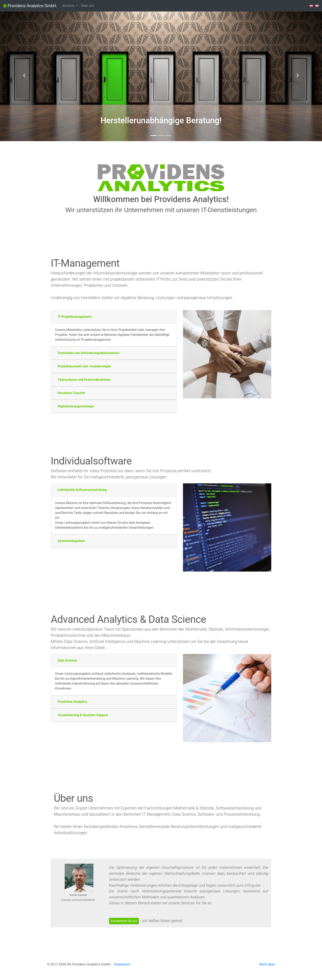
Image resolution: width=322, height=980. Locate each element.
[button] (24, 75)
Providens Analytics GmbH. (30, 6)
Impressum (122, 964)
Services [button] (69, 6)
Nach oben (267, 964)
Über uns (88, 6)
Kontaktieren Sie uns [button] (124, 921)
